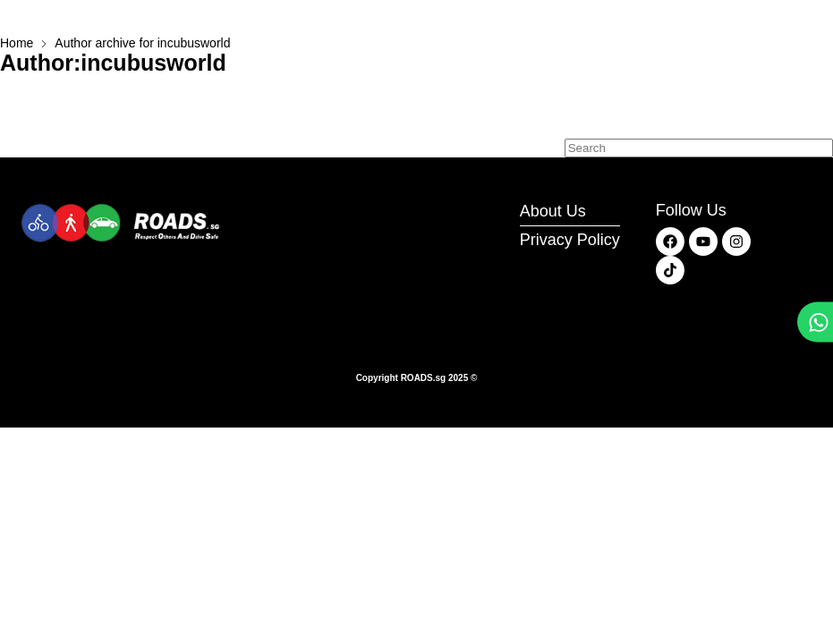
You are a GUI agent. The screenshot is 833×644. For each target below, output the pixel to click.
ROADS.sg (424, 378)
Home (17, 43)
